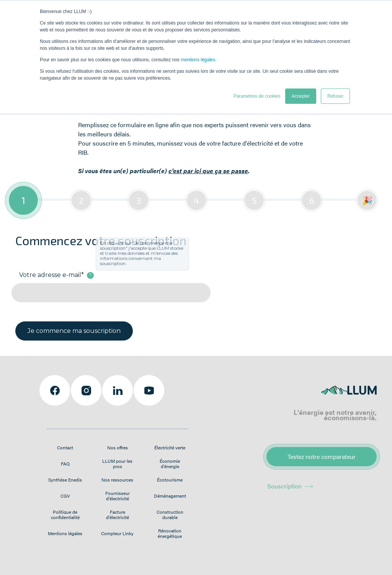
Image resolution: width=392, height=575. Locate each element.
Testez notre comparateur (322, 456)
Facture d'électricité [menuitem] (118, 514)
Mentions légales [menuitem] (65, 533)
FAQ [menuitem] (65, 464)
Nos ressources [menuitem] (117, 480)
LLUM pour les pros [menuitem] (117, 464)
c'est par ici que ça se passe (208, 171)
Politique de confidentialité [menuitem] (65, 514)
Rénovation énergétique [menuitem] (170, 533)
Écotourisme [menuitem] (170, 480)
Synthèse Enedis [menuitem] (65, 480)
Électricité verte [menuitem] (170, 447)
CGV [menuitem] (65, 496)
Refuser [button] (335, 96)
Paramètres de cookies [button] (257, 96)
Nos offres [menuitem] (118, 447)
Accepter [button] (301, 96)
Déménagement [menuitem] (170, 496)
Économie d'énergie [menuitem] (170, 464)
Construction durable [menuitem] (170, 514)
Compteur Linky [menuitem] (117, 533)
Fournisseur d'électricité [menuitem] (118, 496)
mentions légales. (198, 60)
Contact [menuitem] (65, 447)
